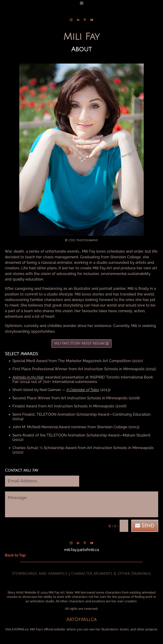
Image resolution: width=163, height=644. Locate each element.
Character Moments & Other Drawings (111, 574)
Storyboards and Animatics (40, 574)
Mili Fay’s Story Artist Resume (79, 344)
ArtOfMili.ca (81, 620)
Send (148, 526)
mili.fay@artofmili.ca (81, 550)
